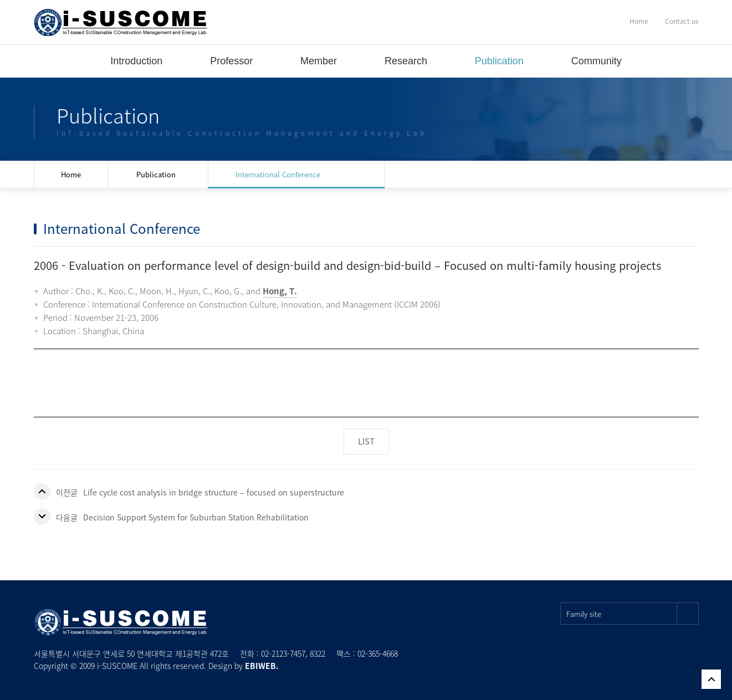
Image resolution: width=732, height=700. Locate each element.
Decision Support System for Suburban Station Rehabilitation (196, 517)
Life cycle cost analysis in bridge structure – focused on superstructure (214, 492)
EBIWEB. (262, 666)
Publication (499, 61)
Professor (231, 61)
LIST (366, 441)
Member (319, 61)
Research (406, 61)
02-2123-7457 (283, 653)
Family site (633, 614)
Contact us (682, 21)
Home (639, 21)
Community (597, 61)
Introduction (136, 61)
